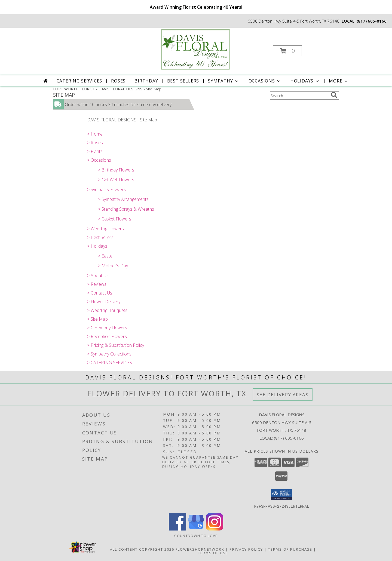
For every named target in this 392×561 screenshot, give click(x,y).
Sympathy (224, 81)
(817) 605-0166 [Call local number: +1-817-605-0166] (372, 21)
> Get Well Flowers (116, 180)
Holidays (305, 81)
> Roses (95, 143)
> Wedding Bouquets (107, 310)
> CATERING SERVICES (110, 363)
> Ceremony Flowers (107, 328)
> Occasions (99, 160)
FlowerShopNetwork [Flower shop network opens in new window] (200, 549)
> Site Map (97, 319)
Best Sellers (183, 81)
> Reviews (97, 284)
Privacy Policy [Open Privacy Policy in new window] (246, 549)
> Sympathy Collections (109, 354)
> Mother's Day (113, 266)
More (339, 81)
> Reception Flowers (107, 336)
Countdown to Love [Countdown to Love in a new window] (196, 535)
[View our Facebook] (177, 529)
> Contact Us (100, 293)
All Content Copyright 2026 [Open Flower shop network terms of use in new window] (142, 549)
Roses (118, 81)
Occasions (265, 81)
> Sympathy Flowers (106, 189)
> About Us (98, 275)
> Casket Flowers (115, 219)
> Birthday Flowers (116, 170)
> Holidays (97, 246)
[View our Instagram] (215, 529)
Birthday (146, 81)
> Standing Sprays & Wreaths (126, 209)
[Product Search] (299, 96)
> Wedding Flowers (105, 229)
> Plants (95, 151)
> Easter (106, 256)
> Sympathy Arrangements (123, 199)
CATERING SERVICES (79, 81)
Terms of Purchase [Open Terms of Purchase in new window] (290, 549)
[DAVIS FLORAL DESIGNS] (195, 49)
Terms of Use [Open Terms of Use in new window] (213, 553)
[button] (287, 51)
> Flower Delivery (104, 302)
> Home (95, 134)
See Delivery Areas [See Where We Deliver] (283, 395)
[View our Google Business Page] (196, 529)
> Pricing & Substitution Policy (116, 345)
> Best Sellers (100, 237)
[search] (334, 95)
